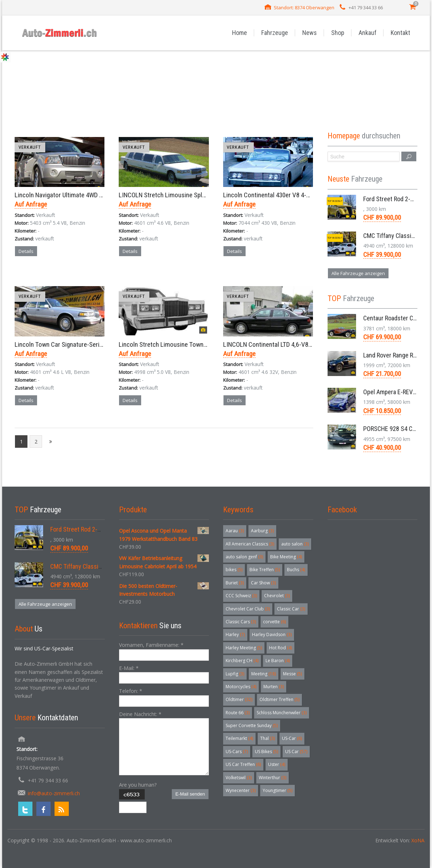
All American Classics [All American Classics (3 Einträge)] (250, 544)
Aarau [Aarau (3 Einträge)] (235, 531)
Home (240, 33)
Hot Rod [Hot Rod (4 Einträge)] (281, 648)
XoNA (418, 840)
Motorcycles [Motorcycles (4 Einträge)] (241, 687)
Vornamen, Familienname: (151, 645)
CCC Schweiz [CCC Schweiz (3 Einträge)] (241, 596)
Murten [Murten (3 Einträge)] (274, 687)
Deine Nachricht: (140, 714)
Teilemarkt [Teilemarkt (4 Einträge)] (239, 738)
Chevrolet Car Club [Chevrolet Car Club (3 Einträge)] (248, 609)
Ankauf (367, 33)
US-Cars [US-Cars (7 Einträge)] (237, 752)
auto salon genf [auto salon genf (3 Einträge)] (244, 557)
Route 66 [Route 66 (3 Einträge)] (238, 713)
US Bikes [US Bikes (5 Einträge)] (266, 752)
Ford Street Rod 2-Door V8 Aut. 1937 (97, 529)
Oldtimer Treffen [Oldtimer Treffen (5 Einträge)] (279, 699)
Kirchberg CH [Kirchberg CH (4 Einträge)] (242, 661)
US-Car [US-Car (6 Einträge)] (292, 738)
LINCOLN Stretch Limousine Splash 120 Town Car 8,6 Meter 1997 (204, 195)
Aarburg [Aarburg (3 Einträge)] (262, 531)
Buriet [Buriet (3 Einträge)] (235, 583)
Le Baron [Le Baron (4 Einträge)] (278, 661)
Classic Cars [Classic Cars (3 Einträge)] (241, 622)
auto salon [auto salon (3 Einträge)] (295, 544)
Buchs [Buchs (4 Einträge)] (296, 570)
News (310, 33)
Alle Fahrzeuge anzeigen (358, 273)
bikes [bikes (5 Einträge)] (234, 570)
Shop (338, 33)
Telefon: (131, 691)
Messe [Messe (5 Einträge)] (292, 674)
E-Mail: (129, 668)
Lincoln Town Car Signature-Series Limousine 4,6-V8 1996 (91, 344)
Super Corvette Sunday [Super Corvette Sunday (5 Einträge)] (252, 725)
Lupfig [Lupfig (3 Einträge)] (235, 674)
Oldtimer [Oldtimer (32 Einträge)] (239, 699)
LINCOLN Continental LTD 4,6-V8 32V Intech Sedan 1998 (297, 344)
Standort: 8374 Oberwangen (304, 7)
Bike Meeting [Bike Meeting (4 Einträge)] (286, 557)
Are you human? (138, 785)
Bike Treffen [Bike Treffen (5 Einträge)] (265, 570)
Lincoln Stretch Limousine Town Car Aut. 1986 (180, 344)
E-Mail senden (190, 794)
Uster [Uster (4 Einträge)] (277, 764)
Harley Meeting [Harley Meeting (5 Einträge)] (244, 648)
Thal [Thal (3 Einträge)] (268, 738)
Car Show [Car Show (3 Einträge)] (263, 583)
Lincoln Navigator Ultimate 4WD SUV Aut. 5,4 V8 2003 (84, 195)
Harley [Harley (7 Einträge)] (235, 634)
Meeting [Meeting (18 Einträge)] (264, 674)
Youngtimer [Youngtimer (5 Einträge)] (277, 790)
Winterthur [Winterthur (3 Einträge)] (272, 778)
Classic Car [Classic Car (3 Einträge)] (291, 609)
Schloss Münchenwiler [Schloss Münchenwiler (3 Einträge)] (282, 713)
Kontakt (400, 33)
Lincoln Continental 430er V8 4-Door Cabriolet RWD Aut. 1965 (304, 195)
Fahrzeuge (275, 33)
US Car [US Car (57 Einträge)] (296, 752)
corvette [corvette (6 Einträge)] (274, 622)
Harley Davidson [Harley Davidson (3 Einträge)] (272, 634)
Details (26, 251)
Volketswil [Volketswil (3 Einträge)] (239, 778)
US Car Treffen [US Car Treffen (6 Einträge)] (243, 764)
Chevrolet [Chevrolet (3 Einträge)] (277, 596)
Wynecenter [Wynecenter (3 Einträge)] (241, 790)
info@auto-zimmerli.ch (54, 793)
